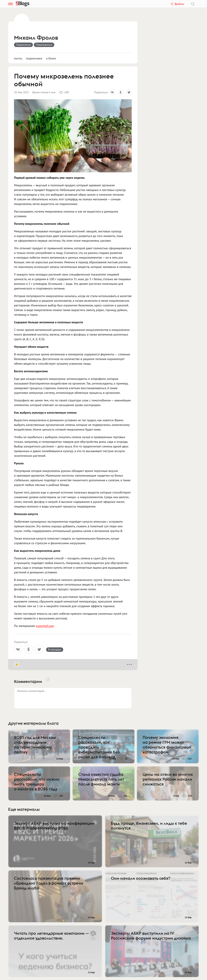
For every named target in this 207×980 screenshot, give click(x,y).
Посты (18, 58)
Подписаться (23, 45)
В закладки (55, 650)
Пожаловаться (44, 45)
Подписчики (34, 58)
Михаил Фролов (36, 38)
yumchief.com (45, 626)
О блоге (51, 58)
